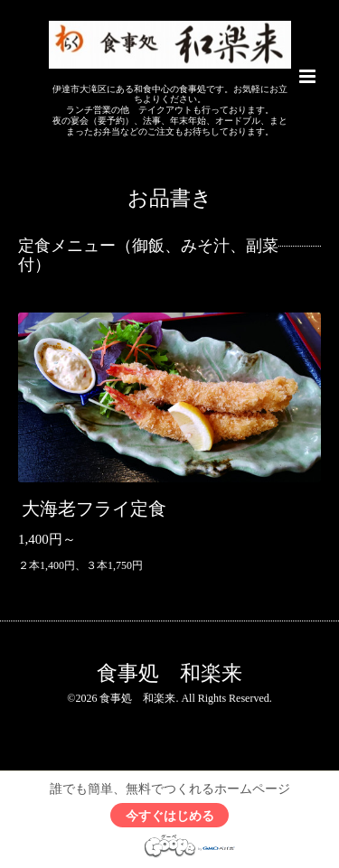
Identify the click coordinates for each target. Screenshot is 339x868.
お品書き (170, 198)
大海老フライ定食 (94, 509)
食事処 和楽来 (169, 673)
